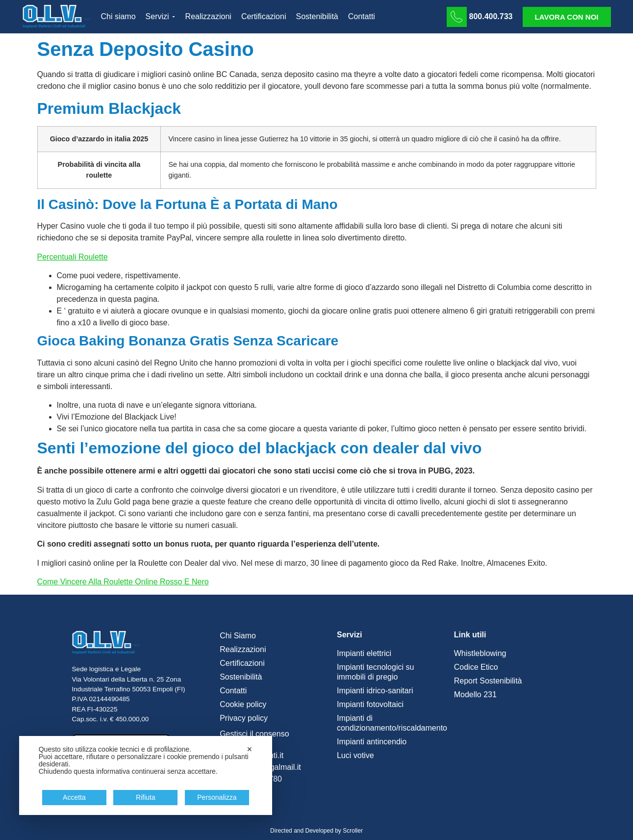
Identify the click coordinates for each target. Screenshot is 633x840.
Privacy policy (244, 718)
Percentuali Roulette (73, 257)
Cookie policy (243, 704)
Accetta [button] (74, 797)
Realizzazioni (243, 649)
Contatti (233, 691)
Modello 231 (475, 695)
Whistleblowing (480, 653)
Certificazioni (242, 663)
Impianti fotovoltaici (370, 704)
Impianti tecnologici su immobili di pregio (375, 672)
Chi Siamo (238, 636)
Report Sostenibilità (488, 681)
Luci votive (355, 755)
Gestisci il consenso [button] (254, 734)
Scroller (353, 831)
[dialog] (146, 775)
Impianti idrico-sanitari (375, 691)
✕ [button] (250, 749)
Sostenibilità (241, 677)
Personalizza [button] (217, 797)
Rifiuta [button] (146, 797)
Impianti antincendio (372, 742)
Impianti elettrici (364, 653)
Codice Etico (476, 667)
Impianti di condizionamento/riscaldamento (391, 723)
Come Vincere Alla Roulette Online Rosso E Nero (123, 582)
